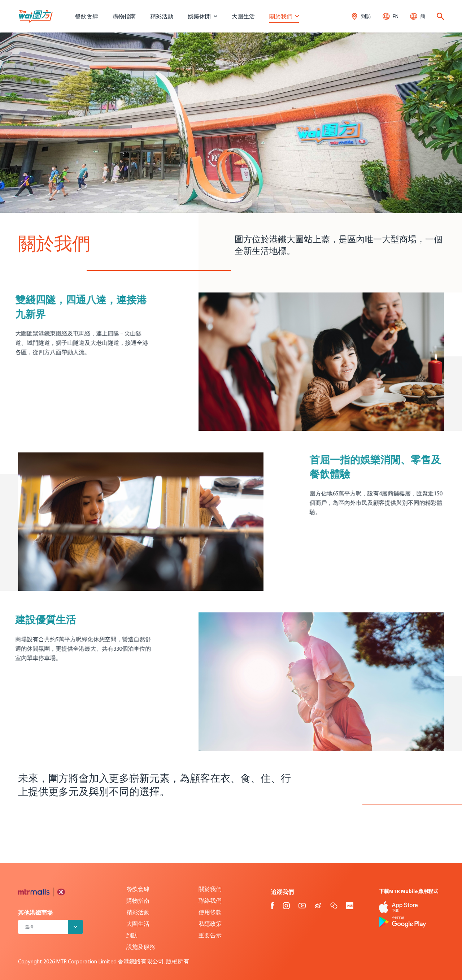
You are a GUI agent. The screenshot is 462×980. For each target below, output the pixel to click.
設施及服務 (141, 947)
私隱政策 (210, 924)
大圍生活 (243, 16)
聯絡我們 (210, 901)
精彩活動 (162, 16)
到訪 (132, 935)
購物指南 (124, 16)
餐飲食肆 (87, 16)
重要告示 (210, 935)
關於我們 (210, 889)
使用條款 (210, 912)
